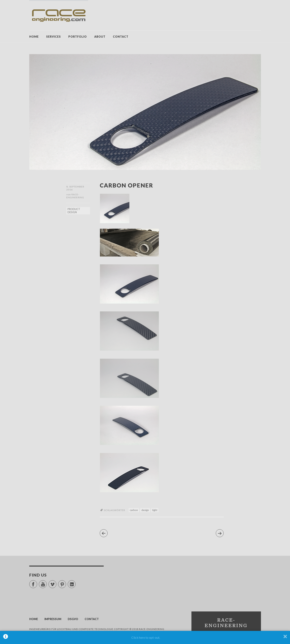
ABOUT (100, 37)
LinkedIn (75, 583)
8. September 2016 (75, 188)
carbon (134, 510)
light (155, 510)
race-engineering (75, 196)
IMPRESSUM (53, 619)
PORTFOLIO (78, 37)
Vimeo (56, 583)
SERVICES (54, 37)
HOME (34, 37)
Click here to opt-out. (146, 637)
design (145, 510)
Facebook (37, 583)
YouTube (47, 583)
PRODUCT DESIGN (74, 211)
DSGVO (73, 619)
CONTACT (121, 37)
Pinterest (66, 583)
